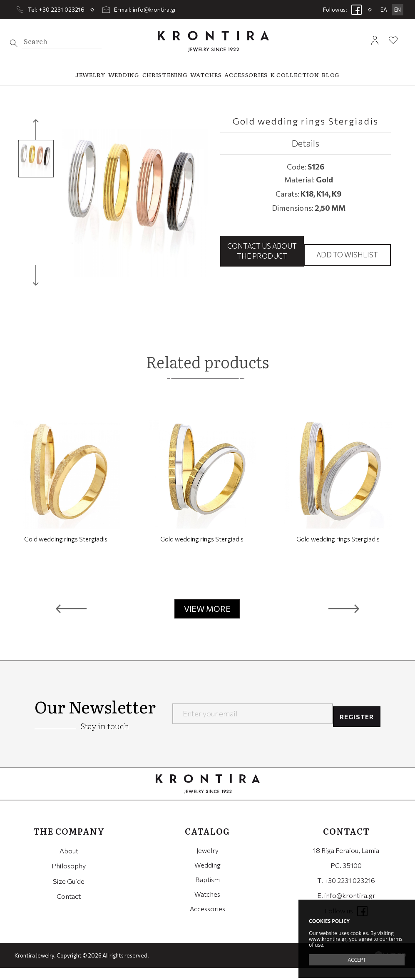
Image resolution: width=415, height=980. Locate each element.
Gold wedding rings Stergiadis (66, 551)
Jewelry (207, 862)
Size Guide (69, 892)
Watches (207, 907)
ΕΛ (384, 10)
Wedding (207, 877)
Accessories (207, 922)
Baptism (207, 892)
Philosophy (69, 877)
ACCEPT (357, 960)
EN (398, 10)
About (69, 862)
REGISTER (354, 726)
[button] (71, 621)
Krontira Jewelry (213, 41)
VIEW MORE (207, 621)
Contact (69, 907)
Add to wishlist (347, 261)
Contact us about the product (262, 257)
